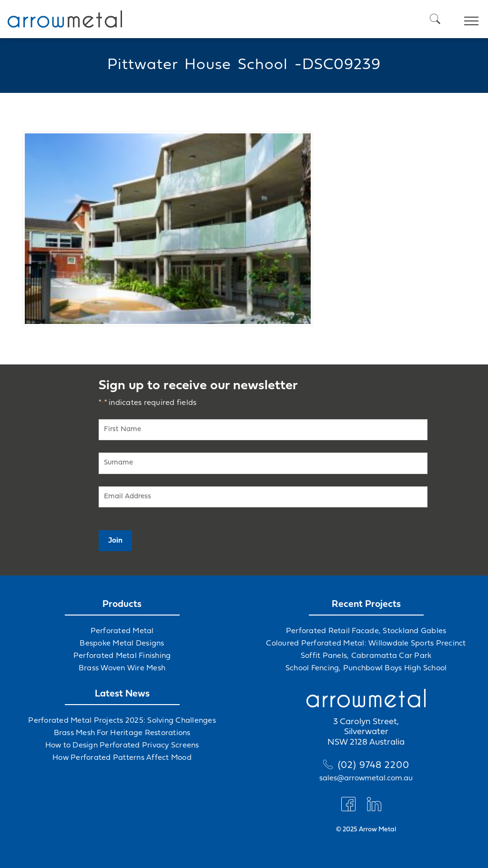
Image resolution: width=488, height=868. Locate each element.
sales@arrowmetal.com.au (366, 778)
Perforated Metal (122, 631)
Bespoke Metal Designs (122, 644)
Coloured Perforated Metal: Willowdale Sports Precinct (366, 644)
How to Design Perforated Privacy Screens (122, 746)
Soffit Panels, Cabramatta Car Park (366, 656)
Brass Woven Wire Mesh (122, 668)
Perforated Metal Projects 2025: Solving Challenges (122, 721)
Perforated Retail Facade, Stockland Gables (366, 631)
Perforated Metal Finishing (122, 656)
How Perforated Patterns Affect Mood (122, 758)
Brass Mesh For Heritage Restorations (122, 733)
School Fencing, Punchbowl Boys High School (366, 668)
